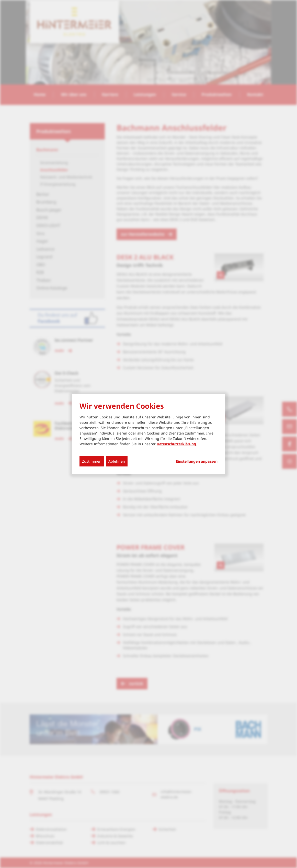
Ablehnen (117, 461)
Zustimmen (92, 461)
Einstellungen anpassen (197, 461)
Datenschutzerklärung (176, 444)
